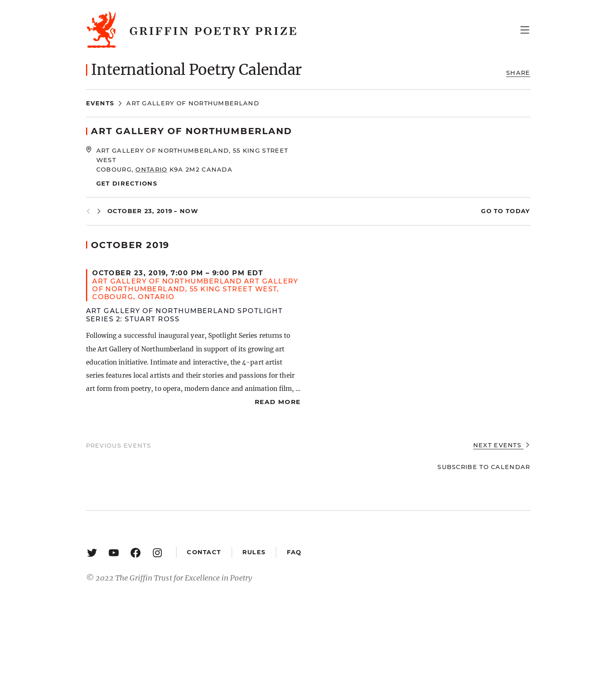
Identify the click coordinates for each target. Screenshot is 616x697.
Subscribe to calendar (484, 467)
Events (100, 103)
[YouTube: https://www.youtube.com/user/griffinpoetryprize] (114, 552)
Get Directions (127, 184)
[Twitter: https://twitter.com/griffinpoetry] (92, 552)
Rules (254, 552)
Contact (204, 552)
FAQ (294, 552)
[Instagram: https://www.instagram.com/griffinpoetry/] (157, 552)
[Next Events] (99, 211)
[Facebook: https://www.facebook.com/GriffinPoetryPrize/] (136, 552)
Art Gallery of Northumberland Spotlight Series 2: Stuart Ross (185, 315)
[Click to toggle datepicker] (153, 211)
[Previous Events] (88, 211)
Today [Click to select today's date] (517, 211)
